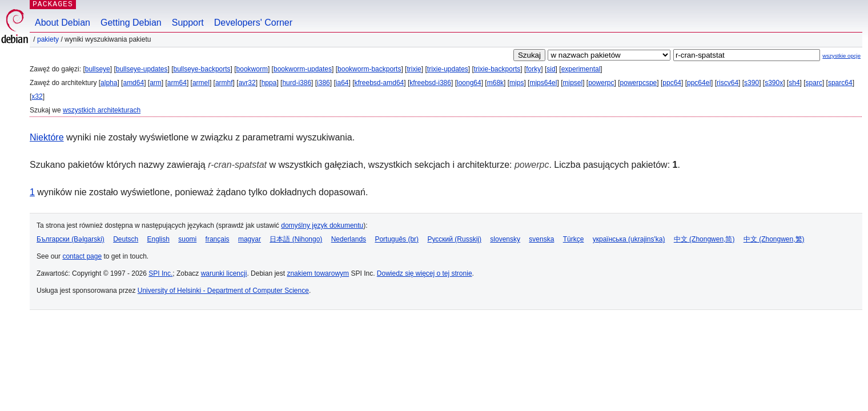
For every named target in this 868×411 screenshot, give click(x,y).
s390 (752, 83)
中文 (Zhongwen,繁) (774, 239)
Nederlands (349, 239)
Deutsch (126, 239)
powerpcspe (639, 83)
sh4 (794, 83)
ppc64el (699, 83)
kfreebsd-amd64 (379, 83)
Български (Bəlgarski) (71, 239)
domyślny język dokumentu (322, 225)
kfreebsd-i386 (430, 83)
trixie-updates (448, 69)
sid (551, 69)
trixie (414, 69)
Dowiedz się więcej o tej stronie (425, 273)
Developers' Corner (253, 23)
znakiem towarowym (318, 273)
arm (156, 83)
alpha (109, 83)
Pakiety (48, 39)
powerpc (601, 83)
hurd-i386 (297, 83)
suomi (187, 239)
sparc (814, 83)
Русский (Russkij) (454, 239)
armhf (224, 83)
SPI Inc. (160, 273)
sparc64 (840, 83)
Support (188, 23)
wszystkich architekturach (102, 110)
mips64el (543, 83)
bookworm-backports (369, 69)
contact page (82, 256)
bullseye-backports (202, 69)
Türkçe (574, 239)
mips (517, 83)
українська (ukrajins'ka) (629, 239)
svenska (541, 239)
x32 (37, 96)
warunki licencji (224, 273)
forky (533, 69)
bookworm (252, 69)
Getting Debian (131, 23)
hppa (269, 83)
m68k (495, 83)
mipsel (572, 83)
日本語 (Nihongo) (296, 239)
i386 (324, 83)
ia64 (342, 83)
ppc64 (672, 83)
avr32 (247, 83)
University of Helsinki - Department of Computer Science (223, 291)
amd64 (133, 83)
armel (201, 83)
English (158, 239)
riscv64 (728, 83)
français (218, 239)
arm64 (177, 83)
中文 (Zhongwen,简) (704, 239)
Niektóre (47, 137)
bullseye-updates (142, 69)
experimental (581, 69)
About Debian (63, 23)
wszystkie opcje (841, 56)
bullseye (98, 69)
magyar (250, 239)
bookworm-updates (303, 69)
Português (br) (397, 239)
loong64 (469, 83)
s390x (774, 83)
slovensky (505, 239)
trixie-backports (497, 69)
